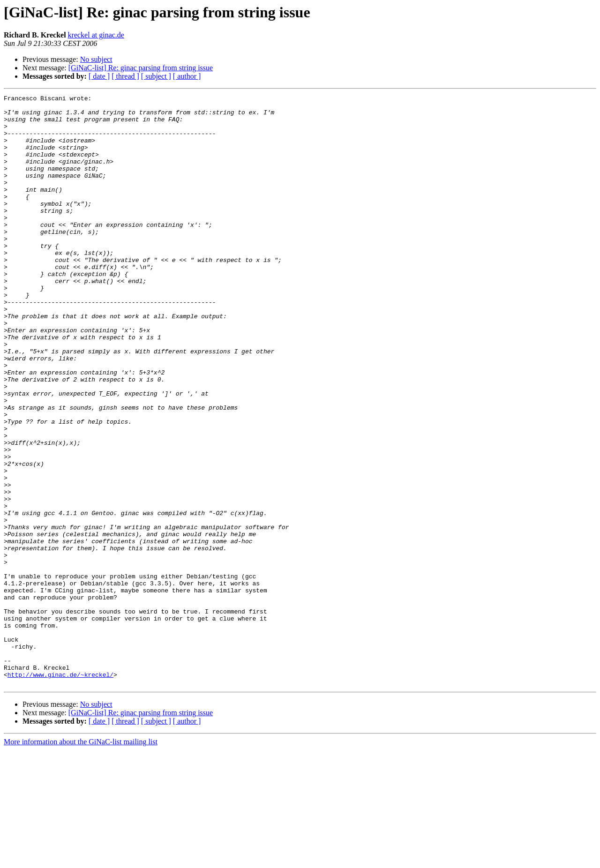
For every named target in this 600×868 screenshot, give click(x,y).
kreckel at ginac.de (96, 35)
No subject (96, 59)
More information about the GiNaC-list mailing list (81, 860)
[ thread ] (125, 76)
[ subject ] (156, 76)
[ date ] (99, 76)
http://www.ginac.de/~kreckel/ (60, 791)
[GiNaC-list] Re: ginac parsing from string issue (141, 68)
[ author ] (187, 76)
